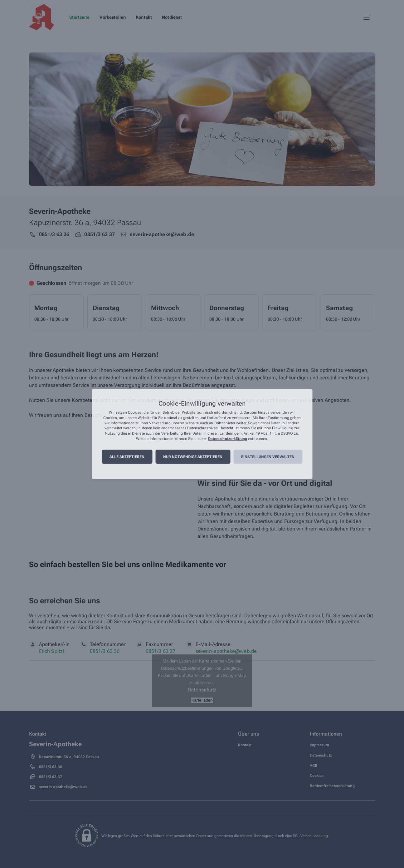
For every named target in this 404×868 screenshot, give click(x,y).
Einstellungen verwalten (268, 457)
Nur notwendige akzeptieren (193, 457)
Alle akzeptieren (127, 457)
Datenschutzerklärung (228, 439)
